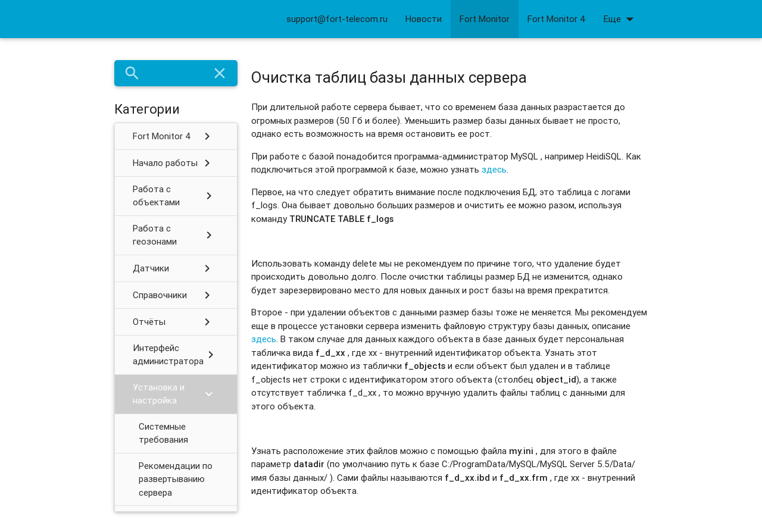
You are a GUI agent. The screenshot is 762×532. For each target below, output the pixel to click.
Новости (424, 19)
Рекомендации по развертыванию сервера (176, 479)
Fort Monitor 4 (557, 19)
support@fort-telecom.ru (337, 19)
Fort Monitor (485, 19)
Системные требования (163, 433)
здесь (494, 169)
